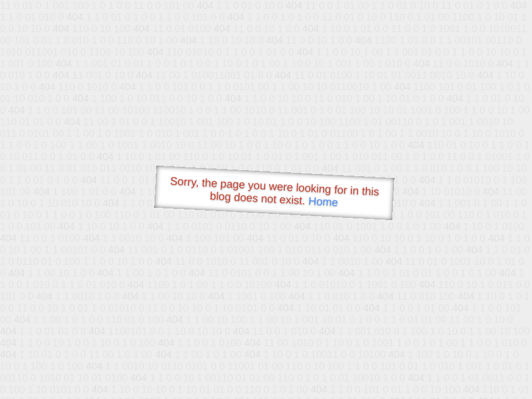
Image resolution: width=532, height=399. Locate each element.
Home (323, 201)
